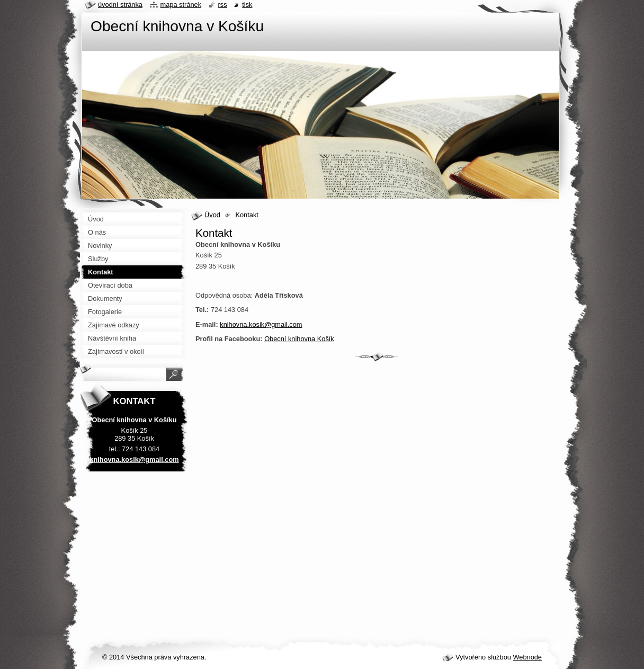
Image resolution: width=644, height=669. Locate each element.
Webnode (527, 657)
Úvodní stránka (120, 5)
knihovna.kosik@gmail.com (261, 324)
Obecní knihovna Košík (299, 339)
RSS (223, 5)
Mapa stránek (181, 5)
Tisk (247, 5)
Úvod (212, 215)
